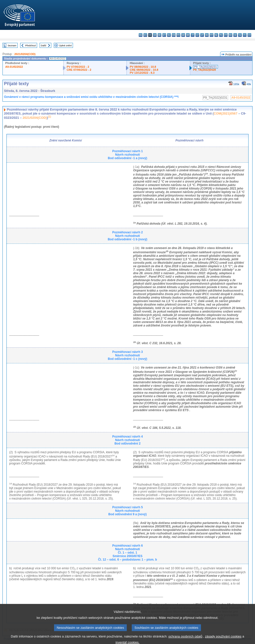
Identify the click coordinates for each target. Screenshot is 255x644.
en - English (174, 35)
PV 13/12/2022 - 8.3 (142, 73)
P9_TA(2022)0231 (206, 67)
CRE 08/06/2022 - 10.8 (144, 70)
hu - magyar (207, 35)
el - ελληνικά (169, 35)
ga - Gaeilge (183, 35)
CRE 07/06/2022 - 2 (79, 70)
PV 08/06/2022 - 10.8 (143, 67)
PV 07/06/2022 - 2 (78, 67)
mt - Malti (212, 35)
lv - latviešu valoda (197, 35)
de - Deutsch (159, 35)
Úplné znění (65, 45)
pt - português (226, 35)
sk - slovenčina (235, 35)
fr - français (178, 35)
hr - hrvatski (188, 35)
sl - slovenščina (240, 35)
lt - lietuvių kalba (202, 35)
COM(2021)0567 (225, 113)
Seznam (12, 45)
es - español (145, 35)
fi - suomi (245, 35)
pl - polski (221, 35)
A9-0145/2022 (14, 67)
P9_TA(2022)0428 (205, 70)
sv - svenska (249, 35)
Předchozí (31, 45)
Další (44, 45)
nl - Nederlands (216, 35)
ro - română (230, 35)
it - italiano (193, 35)
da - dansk (155, 35)
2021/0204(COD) (25, 54)
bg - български (141, 35)
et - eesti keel (164, 35)
